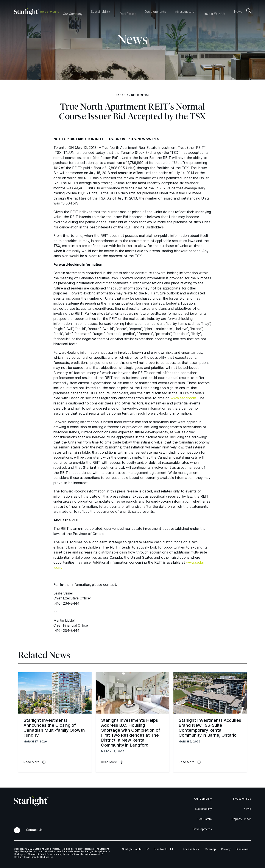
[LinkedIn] (17, 830)
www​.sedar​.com (183, 398)
